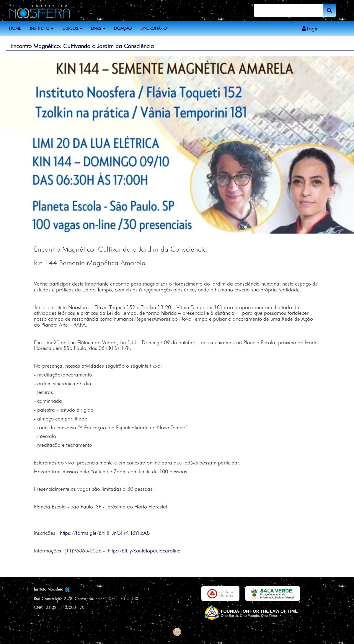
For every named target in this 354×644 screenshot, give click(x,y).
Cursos (72, 28)
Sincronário (154, 28)
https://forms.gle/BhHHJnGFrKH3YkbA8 (105, 533)
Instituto (42, 28)
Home (15, 28)
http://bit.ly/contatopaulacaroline (144, 551)
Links (98, 28)
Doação (123, 28)
